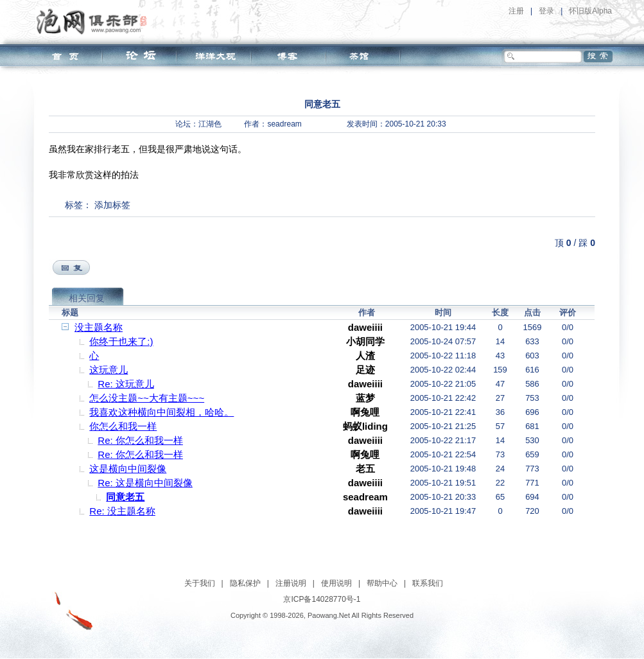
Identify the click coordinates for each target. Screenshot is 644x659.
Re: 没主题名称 (122, 511)
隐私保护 (245, 583)
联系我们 (428, 583)
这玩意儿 (109, 370)
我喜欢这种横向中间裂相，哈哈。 (161, 412)
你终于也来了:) (121, 341)
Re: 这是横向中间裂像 (145, 483)
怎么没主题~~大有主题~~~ (147, 398)
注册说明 (291, 583)
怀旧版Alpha (590, 11)
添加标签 (112, 205)
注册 (516, 11)
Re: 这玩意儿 (126, 384)
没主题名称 (99, 327)
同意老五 (125, 497)
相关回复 (87, 298)
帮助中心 (382, 583)
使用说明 (336, 583)
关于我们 (200, 583)
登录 (546, 11)
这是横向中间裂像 (128, 469)
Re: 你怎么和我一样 (140, 440)
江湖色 (210, 124)
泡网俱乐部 (95, 21)
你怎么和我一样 (123, 426)
